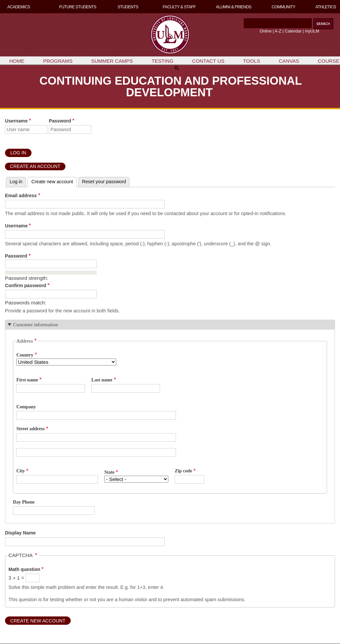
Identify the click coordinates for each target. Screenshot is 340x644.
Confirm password (26, 285)
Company (26, 407)
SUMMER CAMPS (112, 61)
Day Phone (24, 502)
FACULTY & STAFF (179, 7)
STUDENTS (128, 7)
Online (266, 31)
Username (16, 121)
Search (243, 25)
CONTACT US (208, 61)
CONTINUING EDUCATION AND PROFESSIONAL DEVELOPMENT (171, 86)
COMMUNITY (283, 7)
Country (25, 355)
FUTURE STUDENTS (78, 7)
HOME (17, 61)
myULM (312, 31)
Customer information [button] (36, 324)
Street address (30, 429)
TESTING (162, 61)
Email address (21, 196)
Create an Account (35, 166)
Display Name (20, 533)
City (21, 471)
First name (27, 380)
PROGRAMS (58, 61)
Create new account (52, 182)
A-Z (278, 31)
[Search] (278, 23)
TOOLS (252, 61)
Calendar (293, 31)
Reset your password (104, 182)
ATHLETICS (326, 7)
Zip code (183, 471)
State (109, 472)
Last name (102, 380)
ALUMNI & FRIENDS (234, 7)
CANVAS (289, 61)
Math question (25, 569)
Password (60, 121)
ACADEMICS (19, 7)
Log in (16, 182)
